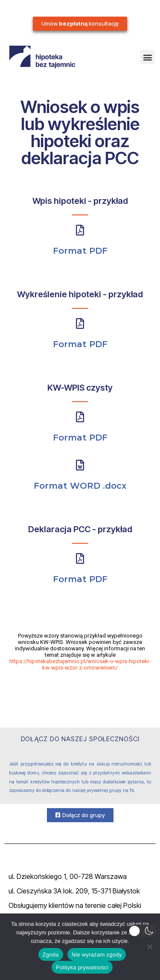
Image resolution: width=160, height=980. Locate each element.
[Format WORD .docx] (80, 465)
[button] (147, 57)
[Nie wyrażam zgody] (149, 947)
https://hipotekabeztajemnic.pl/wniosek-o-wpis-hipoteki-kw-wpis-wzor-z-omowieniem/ (80, 664)
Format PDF (80, 251)
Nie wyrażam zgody (97, 955)
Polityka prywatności (82, 967)
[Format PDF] (80, 230)
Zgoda (51, 955)
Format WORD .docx (80, 486)
